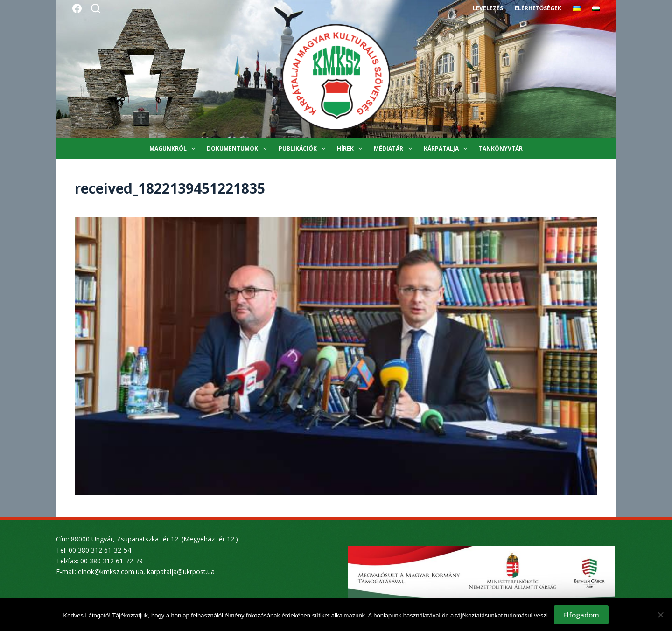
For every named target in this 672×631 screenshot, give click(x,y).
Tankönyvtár (501, 149)
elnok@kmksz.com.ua (111, 572)
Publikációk (304, 149)
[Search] (96, 8)
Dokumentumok (238, 149)
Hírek (351, 149)
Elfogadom (581, 615)
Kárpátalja (447, 149)
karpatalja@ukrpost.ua (181, 572)
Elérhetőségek (538, 8)
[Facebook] (77, 8)
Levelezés (488, 8)
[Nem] (660, 615)
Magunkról (174, 149)
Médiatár (395, 149)
